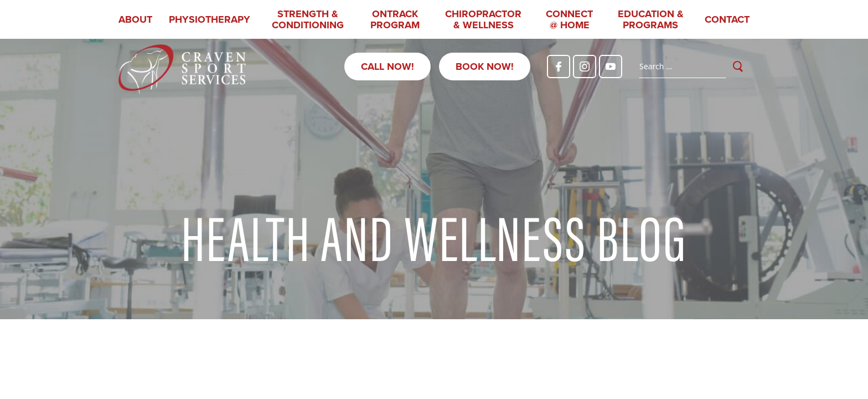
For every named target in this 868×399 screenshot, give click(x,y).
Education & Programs (651, 19)
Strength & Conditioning (308, 19)
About (135, 19)
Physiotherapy (210, 19)
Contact (727, 19)
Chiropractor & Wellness (483, 19)
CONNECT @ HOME (569, 19)
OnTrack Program (395, 19)
